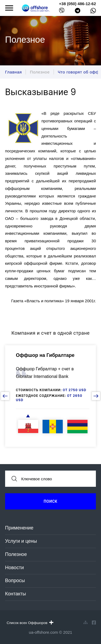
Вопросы (15, 581)
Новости (15, 568)
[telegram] (78, 12)
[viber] (62, 12)
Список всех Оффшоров (30, 623)
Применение (19, 528)
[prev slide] (5, 396)
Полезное (16, 554)
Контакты (16, 594)
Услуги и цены (21, 541)
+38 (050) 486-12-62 (77, 4)
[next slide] (96, 396)
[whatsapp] (93, 12)
